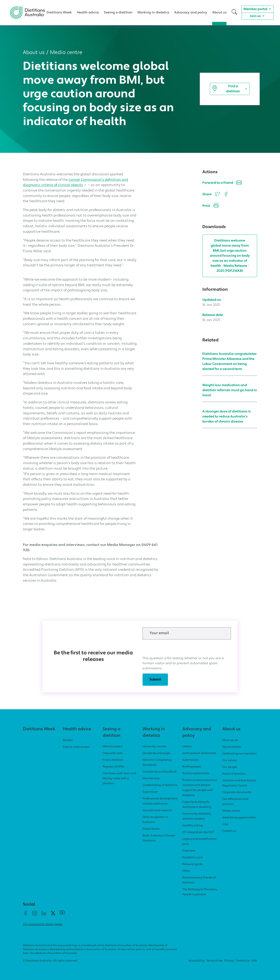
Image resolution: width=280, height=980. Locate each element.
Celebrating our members (239, 754)
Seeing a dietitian (118, 13)
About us (219, 13)
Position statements (196, 773)
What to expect (113, 747)
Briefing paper (192, 767)
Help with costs (113, 753)
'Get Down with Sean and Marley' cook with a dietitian (119, 779)
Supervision (150, 792)
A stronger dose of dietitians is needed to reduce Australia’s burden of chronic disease (227, 417)
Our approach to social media (43, 924)
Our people (230, 767)
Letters (187, 747)
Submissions (191, 760)
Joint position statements (199, 753)
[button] (234, 13)
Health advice (88, 13)
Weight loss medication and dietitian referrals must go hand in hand (230, 390)
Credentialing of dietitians (160, 785)
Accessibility (197, 961)
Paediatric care (193, 858)
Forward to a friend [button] (222, 183)
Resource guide (192, 864)
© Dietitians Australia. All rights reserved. (50, 961)
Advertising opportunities (239, 818)
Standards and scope (156, 753)
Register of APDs (115, 767)
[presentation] (174, 648)
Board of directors (234, 774)
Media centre (66, 53)
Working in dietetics (153, 13)
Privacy (229, 961)
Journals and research (157, 810)
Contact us (229, 831)
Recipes (68, 740)
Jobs (225, 824)
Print (211, 206)
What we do (230, 740)
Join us (258, 16)
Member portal (258, 9)
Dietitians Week (59, 13)
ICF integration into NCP (198, 832)
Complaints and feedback (160, 772)
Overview (189, 851)
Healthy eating (192, 826)
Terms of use (215, 961)
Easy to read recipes (76, 747)
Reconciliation (232, 747)
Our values (230, 760)
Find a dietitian (230, 89)
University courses (154, 747)
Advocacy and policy (191, 13)
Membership (151, 779)
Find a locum (153, 829)
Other (186, 871)
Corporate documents (237, 792)
